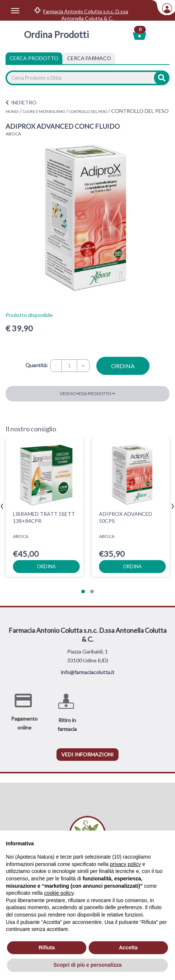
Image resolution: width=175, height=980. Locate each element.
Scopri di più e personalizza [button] (87, 965)
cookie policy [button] (59, 893)
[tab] (89, 58)
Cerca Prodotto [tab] (34, 58)
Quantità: (37, 365)
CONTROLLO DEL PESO (88, 111)
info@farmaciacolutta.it (88, 672)
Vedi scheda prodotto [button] (87, 394)
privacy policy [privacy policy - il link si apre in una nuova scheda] (126, 864)
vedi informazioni (87, 754)
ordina (123, 366)
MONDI (12, 111)
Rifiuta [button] (47, 948)
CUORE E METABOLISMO (44, 111)
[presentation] (2, 506)
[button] (83, 591)
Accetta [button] (128, 948)
